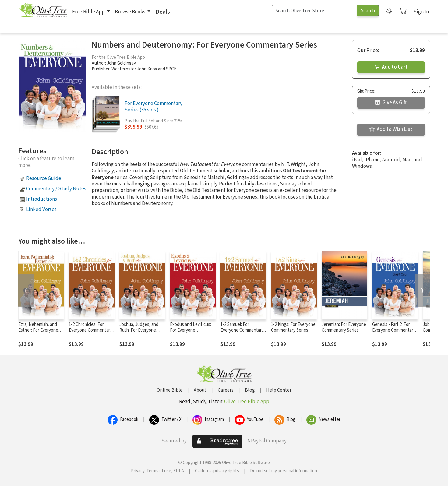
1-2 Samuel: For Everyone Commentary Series (242, 330)
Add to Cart (391, 67)
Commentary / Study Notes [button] (56, 189)
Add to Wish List (391, 129)
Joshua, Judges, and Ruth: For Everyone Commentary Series (139, 330)
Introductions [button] (42, 199)
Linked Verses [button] (41, 210)
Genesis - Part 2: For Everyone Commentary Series (394, 330)
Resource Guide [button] (44, 178)
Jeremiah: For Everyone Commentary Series (344, 327)
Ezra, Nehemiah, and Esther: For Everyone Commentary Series (38, 330)
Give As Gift (391, 103)
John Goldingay (121, 63)
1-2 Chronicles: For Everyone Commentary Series (90, 330)
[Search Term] (315, 11)
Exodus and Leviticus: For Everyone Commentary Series (190, 330)
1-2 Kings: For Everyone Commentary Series (293, 327)
